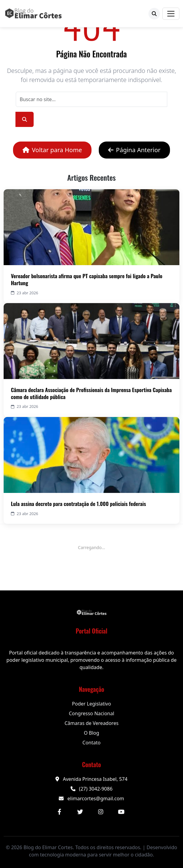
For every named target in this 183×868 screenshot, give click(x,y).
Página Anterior (134, 150)
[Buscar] (154, 14)
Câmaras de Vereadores (91, 723)
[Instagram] (101, 812)
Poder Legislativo (92, 704)
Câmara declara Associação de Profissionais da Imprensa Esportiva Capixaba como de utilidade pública (91, 393)
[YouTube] (121, 812)
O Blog (92, 733)
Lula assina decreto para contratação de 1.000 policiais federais (78, 504)
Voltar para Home (52, 150)
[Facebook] (59, 812)
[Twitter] (80, 812)
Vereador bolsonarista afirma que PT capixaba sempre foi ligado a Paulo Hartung (87, 279)
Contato (91, 743)
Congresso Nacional (91, 713)
